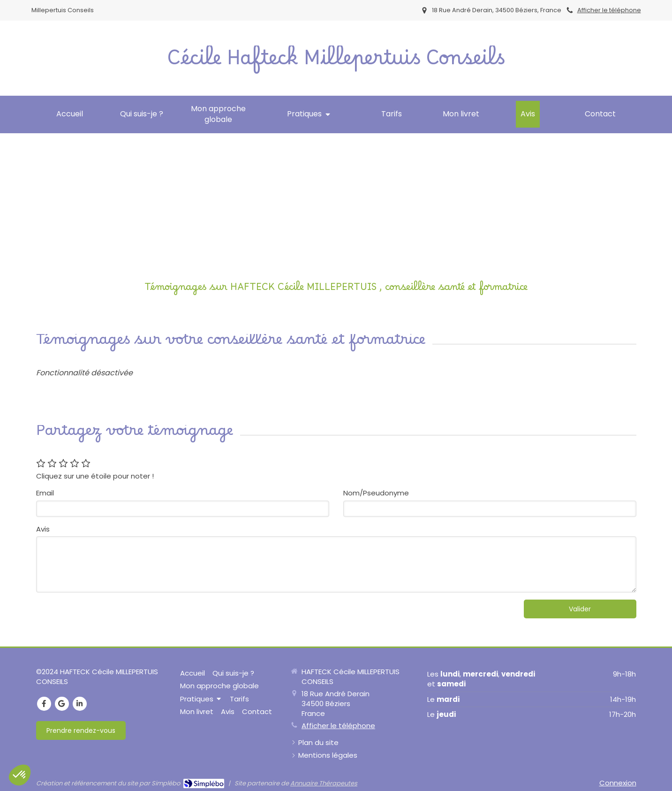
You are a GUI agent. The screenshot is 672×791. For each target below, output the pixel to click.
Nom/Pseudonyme (376, 493)
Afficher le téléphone (609, 10)
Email (45, 493)
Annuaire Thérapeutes (324, 783)
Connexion (618, 783)
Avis (43, 529)
